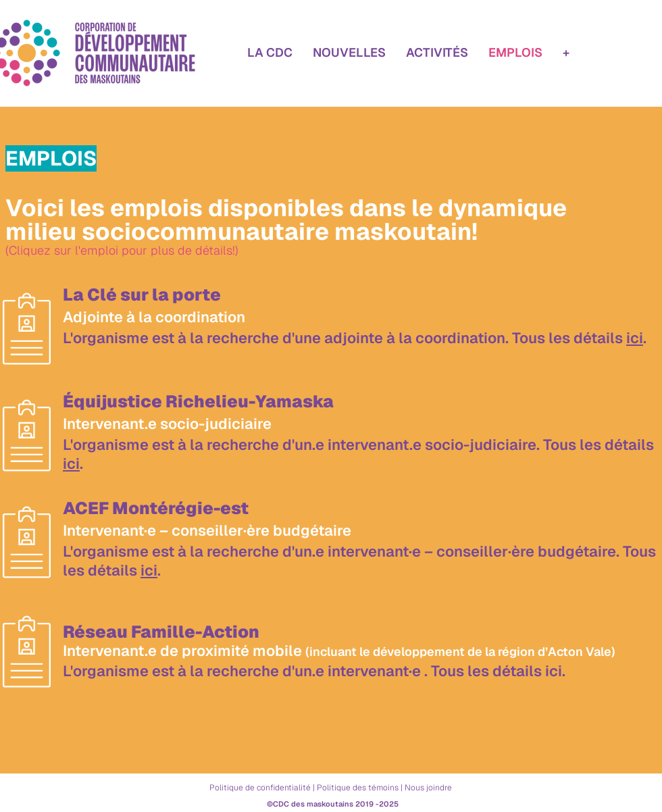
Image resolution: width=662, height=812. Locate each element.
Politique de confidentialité (260, 788)
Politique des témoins (358, 788)
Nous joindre (428, 788)
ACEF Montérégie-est (156, 508)
